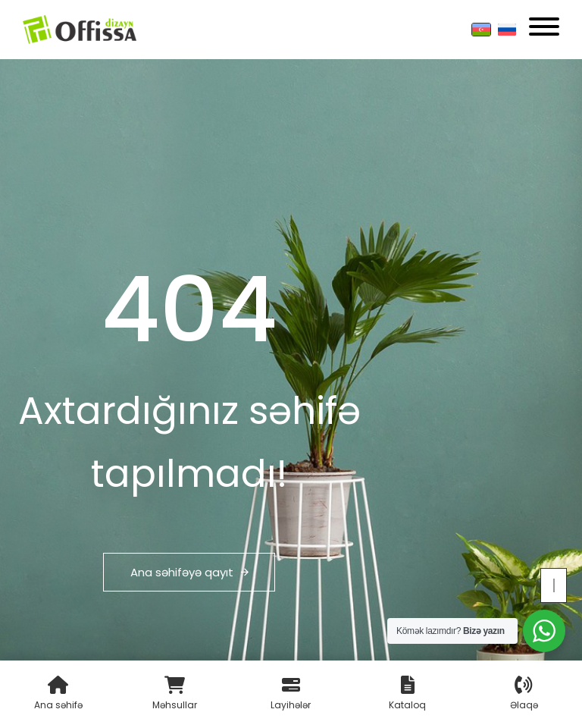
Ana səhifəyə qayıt (189, 572)
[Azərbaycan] (481, 30)
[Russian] (507, 30)
